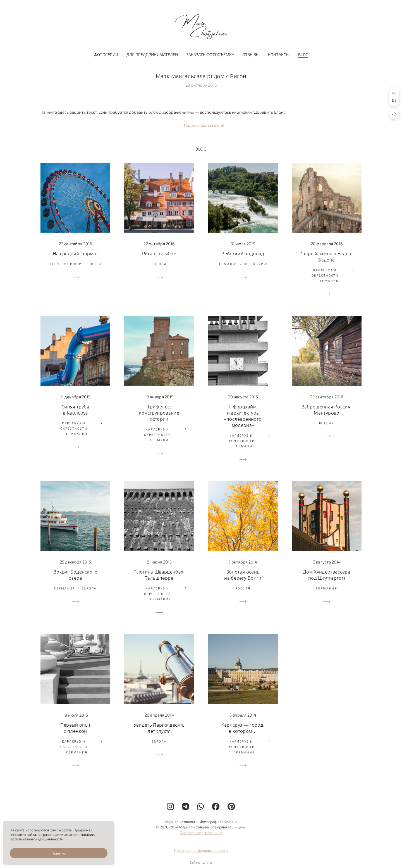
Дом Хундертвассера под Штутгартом (327, 575)
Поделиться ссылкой (204, 125)
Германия (227, 264)
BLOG (303, 54)
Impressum (213, 837)
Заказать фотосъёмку (210, 54)
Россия (327, 423)
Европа (159, 264)
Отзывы (251, 54)
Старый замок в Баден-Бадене (326, 256)
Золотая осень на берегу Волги (243, 575)
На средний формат (76, 253)
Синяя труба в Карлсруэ (75, 410)
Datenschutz (190, 837)
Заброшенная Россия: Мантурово (327, 410)
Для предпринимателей (152, 54)
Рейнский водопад (243, 253)
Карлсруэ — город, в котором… (243, 728)
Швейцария (257, 264)
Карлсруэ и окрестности (75, 264)
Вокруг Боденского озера (75, 575)
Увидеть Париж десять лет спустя (159, 728)
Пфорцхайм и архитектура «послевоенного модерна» (243, 416)
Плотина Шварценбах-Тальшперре (159, 575)
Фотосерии (106, 54)
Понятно (59, 853)
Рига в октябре (159, 253)
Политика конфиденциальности (201, 855)
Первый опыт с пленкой (76, 728)
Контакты (279, 54)
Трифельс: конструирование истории (159, 413)
